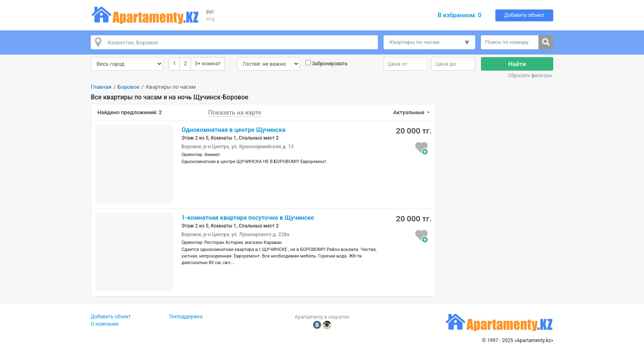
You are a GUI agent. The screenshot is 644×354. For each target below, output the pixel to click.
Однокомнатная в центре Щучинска (233, 130)
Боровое (129, 87)
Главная (101, 87)
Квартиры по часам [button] (415, 42)
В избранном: (459, 15)
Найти (517, 64)
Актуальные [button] (409, 112)
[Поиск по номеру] (510, 42)
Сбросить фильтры (530, 76)
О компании (105, 324)
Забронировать (330, 64)
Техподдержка (186, 317)
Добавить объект (524, 15)
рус (210, 11)
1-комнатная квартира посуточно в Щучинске (248, 218)
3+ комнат (208, 63)
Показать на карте (235, 113)
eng (211, 19)
